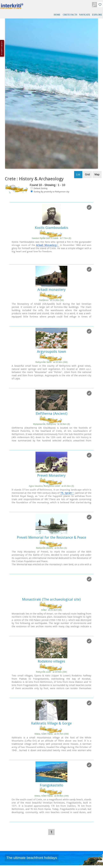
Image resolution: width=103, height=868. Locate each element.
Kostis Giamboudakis (51, 166)
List (78, 113)
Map (97, 113)
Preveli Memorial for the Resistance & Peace (51, 475)
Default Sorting (39, 126)
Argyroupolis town (51, 290)
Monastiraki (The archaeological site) (51, 537)
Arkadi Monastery (46, 183)
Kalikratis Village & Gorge (51, 661)
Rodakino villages (51, 599)
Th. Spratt (66, 431)
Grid (87, 113)
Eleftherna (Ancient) (51, 352)
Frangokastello (51, 723)
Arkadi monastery (51, 228)
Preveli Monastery (51, 414)
